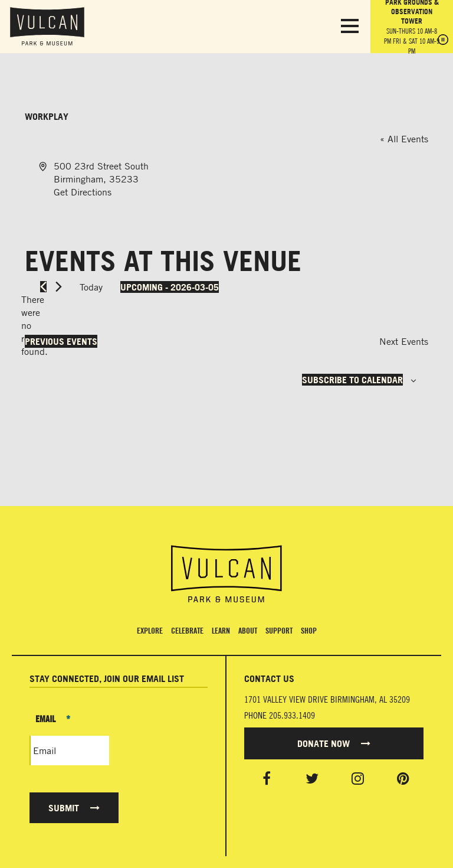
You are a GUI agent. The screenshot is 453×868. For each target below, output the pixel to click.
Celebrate (187, 630)
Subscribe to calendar (352, 380)
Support (279, 630)
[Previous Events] (43, 287)
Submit (74, 808)
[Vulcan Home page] (226, 574)
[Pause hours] (443, 41)
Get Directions (83, 192)
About (248, 630)
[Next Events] (59, 287)
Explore (150, 630)
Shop (309, 630)
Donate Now (334, 743)
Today (91, 287)
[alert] (34, 325)
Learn (221, 630)
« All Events (404, 139)
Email (53, 719)
